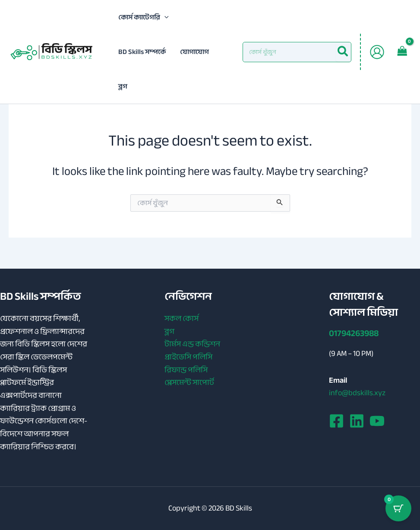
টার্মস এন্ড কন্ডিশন (192, 344)
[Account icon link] (377, 52)
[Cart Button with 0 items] (398, 508)
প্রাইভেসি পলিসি (188, 357)
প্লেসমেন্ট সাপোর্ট (189, 383)
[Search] (343, 52)
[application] (164, 17)
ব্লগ (169, 332)
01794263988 (354, 333)
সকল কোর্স (182, 319)
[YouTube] (377, 421)
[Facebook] (336, 421)
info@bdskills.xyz (357, 393)
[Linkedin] (357, 421)
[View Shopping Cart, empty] (402, 52)
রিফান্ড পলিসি (186, 370)
